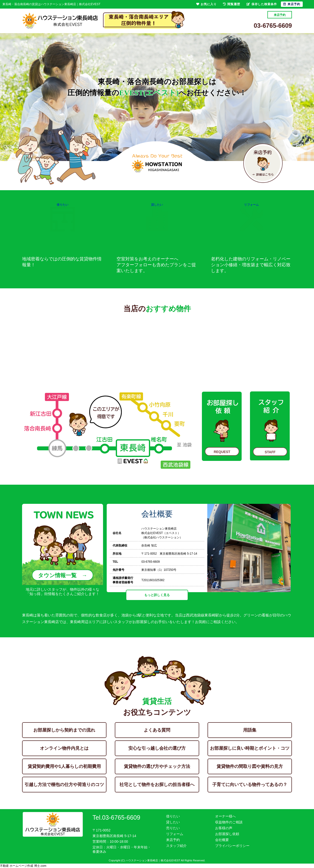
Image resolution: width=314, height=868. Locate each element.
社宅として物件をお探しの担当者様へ (157, 785)
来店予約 (280, 15)
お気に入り (206, 4)
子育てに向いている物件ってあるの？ (250, 785)
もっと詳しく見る (157, 595)
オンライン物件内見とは (64, 748)
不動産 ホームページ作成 (17, 866)
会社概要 (222, 840)
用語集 (250, 730)
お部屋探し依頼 (227, 834)
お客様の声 (224, 828)
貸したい (157, 216)
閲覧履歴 (232, 4)
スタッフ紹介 (176, 846)
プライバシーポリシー (232, 846)
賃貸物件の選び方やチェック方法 (157, 766)
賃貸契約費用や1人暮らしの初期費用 (64, 766)
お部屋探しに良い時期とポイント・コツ (250, 748)
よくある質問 (157, 730)
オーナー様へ (225, 816)
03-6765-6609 (273, 26)
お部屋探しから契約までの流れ (64, 730)
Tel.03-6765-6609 (116, 817)
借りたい (63, 216)
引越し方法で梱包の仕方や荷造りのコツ (64, 785)
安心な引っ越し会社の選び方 (157, 748)
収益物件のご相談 (229, 822)
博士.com (40, 866)
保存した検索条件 (262, 4)
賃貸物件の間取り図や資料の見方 (250, 766)
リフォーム (251, 216)
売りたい (173, 828)
